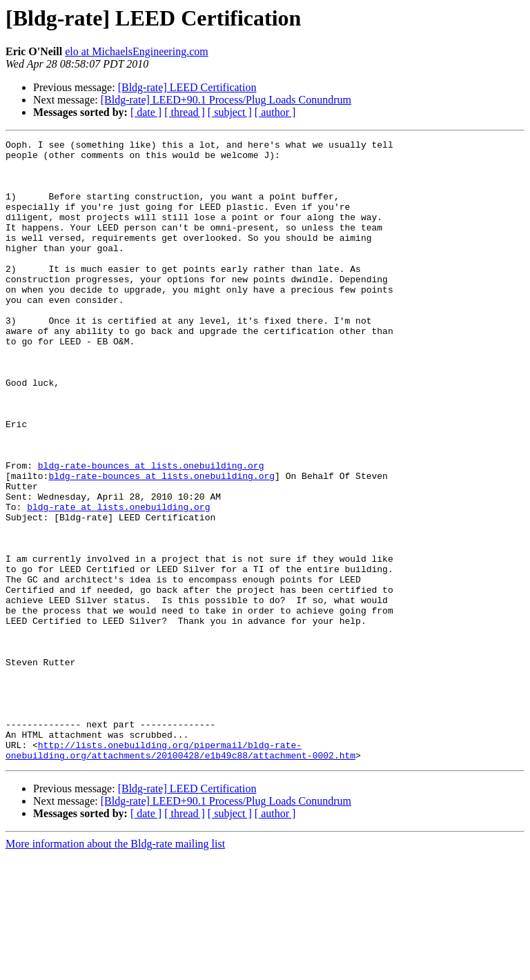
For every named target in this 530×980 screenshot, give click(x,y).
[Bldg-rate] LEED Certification (187, 87)
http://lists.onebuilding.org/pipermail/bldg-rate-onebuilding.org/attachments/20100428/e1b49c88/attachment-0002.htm (180, 873)
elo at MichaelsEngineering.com (136, 51)
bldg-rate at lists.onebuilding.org (118, 581)
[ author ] (275, 112)
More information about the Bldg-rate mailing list (115, 968)
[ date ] (146, 112)
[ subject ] (230, 112)
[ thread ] (185, 112)
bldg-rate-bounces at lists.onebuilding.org (151, 531)
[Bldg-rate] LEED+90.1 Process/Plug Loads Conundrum (226, 100)
